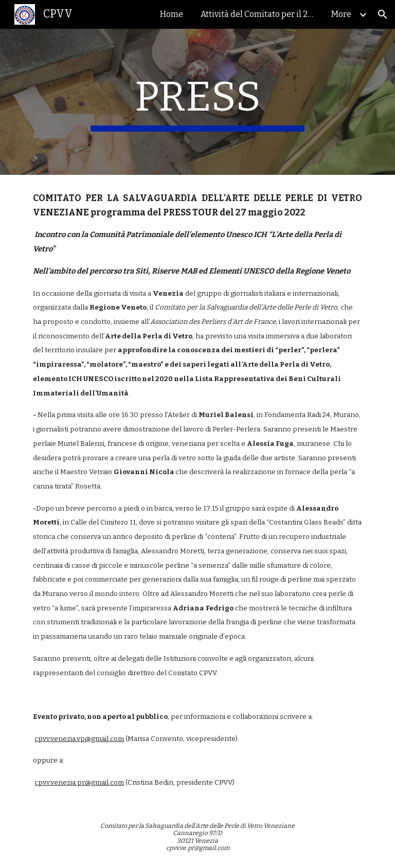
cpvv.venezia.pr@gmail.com (79, 783)
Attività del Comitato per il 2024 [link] (260, 14)
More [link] (341, 14)
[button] (383, 14)
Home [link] (172, 14)
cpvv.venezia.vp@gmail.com (79, 739)
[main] (197, 102)
